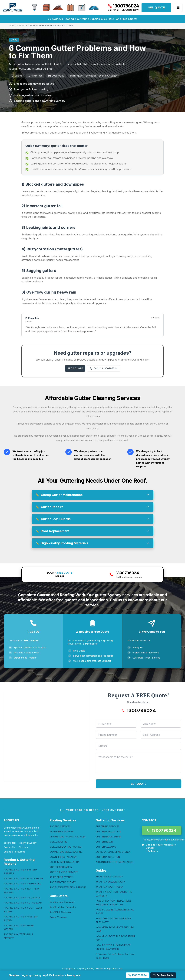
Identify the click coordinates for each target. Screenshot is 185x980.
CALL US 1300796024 (104, 368)
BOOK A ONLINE (59, 575)
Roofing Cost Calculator (62, 902)
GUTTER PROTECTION (108, 857)
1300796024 (31, 641)
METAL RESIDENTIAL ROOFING (66, 847)
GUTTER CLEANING (106, 847)
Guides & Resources (14, 852)
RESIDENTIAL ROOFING (62, 831)
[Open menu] (178, 8)
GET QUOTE (156, 8)
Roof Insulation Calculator (63, 907)
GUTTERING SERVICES (108, 826)
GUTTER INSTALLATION (108, 831)
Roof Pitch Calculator (61, 912)
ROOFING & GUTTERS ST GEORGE (22, 898)
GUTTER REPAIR (104, 842)
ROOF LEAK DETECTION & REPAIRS (68, 887)
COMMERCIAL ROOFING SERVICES (68, 837)
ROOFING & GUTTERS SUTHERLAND (23, 903)
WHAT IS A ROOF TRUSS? (109, 887)
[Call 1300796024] (123, 6)
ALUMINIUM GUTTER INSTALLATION (114, 862)
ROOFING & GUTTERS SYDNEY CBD (22, 884)
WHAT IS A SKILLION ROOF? (110, 882)
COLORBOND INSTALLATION (65, 862)
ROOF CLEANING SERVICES (64, 872)
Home (12, 26)
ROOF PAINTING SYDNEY (63, 882)
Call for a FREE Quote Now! (123, 10)
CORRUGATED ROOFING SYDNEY (113, 852)
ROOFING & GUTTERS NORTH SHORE (23, 878)
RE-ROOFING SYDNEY (61, 877)
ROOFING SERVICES (60, 826)
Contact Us (9, 847)
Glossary (23, 847)
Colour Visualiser (58, 917)
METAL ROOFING (58, 842)
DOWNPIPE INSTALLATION (63, 857)
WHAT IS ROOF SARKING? (109, 877)
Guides (20, 26)
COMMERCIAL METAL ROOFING (66, 852)
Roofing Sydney (28, 843)
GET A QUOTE (75, 368)
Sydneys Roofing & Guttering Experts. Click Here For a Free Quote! (93, 19)
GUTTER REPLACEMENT (108, 837)
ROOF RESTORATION (61, 867)
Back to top (10, 843)
